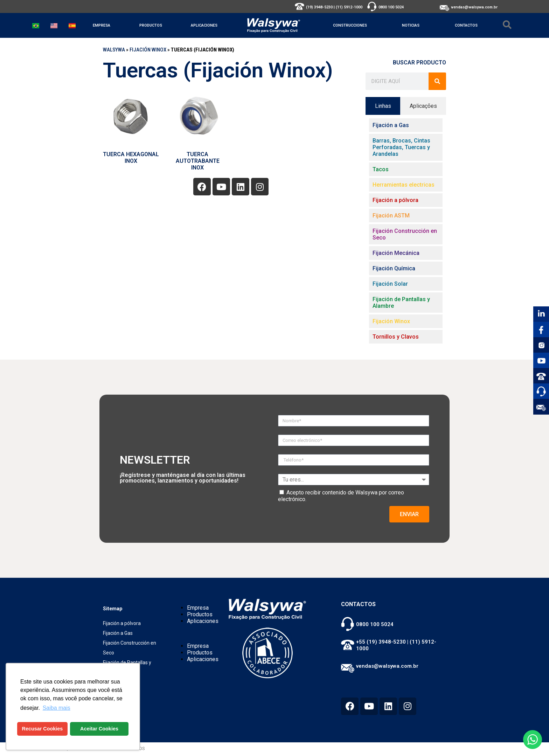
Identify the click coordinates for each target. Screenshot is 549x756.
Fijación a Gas (118, 633)
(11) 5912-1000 (349, 7)
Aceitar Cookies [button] (99, 729)
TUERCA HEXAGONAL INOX (131, 158)
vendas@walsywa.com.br (474, 7)
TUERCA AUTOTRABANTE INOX (198, 161)
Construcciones (350, 25)
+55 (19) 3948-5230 (381, 642)
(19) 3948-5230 (319, 7)
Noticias (411, 25)
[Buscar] (437, 81)
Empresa (102, 25)
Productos (151, 25)
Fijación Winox (148, 50)
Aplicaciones (204, 25)
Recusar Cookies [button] (43, 729)
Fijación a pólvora (122, 623)
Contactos (466, 25)
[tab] (383, 106)
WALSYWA (114, 50)
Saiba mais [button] (57, 708)
